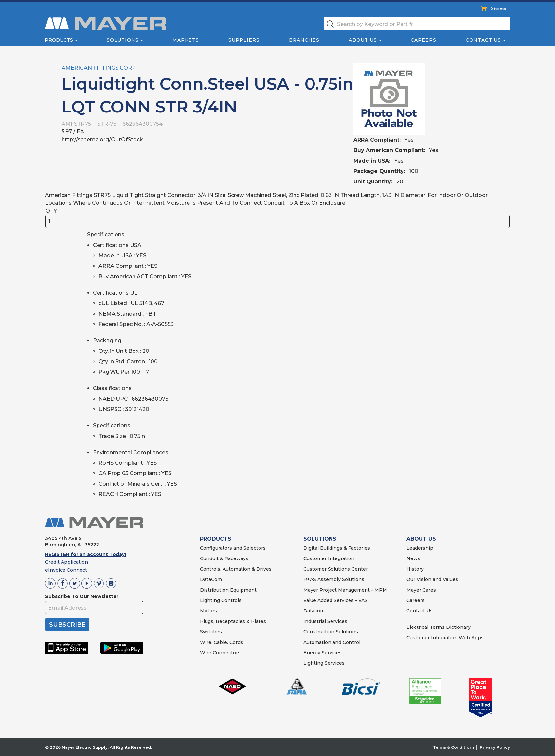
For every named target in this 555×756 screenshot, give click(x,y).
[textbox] (417, 24)
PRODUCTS (216, 539)
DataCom (211, 579)
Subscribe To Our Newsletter (82, 596)
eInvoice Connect (66, 570)
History (415, 569)
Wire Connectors (220, 653)
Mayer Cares (421, 590)
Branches (304, 40)
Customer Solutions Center (336, 569)
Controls (231, 600)
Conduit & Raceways (224, 558)
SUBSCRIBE (67, 625)
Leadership (420, 548)
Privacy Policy (495, 747)
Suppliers (244, 40)
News (413, 558)
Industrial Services (325, 621)
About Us (363, 40)
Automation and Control (332, 642)
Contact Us (484, 40)
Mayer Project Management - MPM (345, 590)
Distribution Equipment (228, 590)
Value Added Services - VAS (335, 600)
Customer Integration (329, 558)
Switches (211, 632)
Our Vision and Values (432, 579)
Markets (185, 40)
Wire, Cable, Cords (222, 642)
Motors (208, 611)
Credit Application (67, 562)
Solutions (123, 40)
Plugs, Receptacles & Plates (233, 621)
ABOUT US (421, 539)
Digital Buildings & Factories (337, 548)
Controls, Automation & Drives (236, 569)
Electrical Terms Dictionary (439, 627)
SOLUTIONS (320, 539)
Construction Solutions (331, 632)
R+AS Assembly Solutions (334, 579)
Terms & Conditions (454, 747)
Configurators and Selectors (233, 548)
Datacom (314, 611)
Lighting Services (324, 663)
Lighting (210, 600)
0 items (498, 9)
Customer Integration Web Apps (445, 638)
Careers (423, 40)
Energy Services (322, 653)
